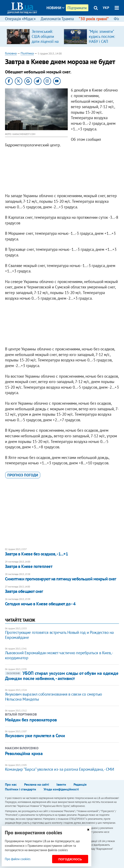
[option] (34, 36)
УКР (106, 8)
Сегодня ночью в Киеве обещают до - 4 (40, 604)
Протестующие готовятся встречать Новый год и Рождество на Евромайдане (59, 635)
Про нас (11, 784)
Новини (55, 8)
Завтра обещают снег (24, 591)
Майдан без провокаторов (31, 720)
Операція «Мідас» (20, 19)
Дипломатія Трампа (57, 19)
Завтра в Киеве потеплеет (29, 566)
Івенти (61, 784)
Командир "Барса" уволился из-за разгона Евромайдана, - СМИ (60, 769)
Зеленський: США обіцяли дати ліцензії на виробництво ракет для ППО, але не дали (45, 44)
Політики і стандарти (21, 789)
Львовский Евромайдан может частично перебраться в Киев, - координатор (59, 655)
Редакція (80, 784)
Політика (27, 53)
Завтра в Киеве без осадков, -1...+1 (37, 554)
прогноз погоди (23, 475)
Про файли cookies (18, 859)
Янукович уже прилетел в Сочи (35, 736)
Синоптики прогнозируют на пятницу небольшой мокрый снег (61, 579)
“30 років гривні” (94, 19)
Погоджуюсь (70, 859)
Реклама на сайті (37, 784)
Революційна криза (24, 753)
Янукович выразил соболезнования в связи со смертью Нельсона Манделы (53, 697)
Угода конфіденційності (61, 789)
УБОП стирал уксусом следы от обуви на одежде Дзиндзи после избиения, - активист (62, 676)
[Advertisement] (62, 171)
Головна (11, 53)
